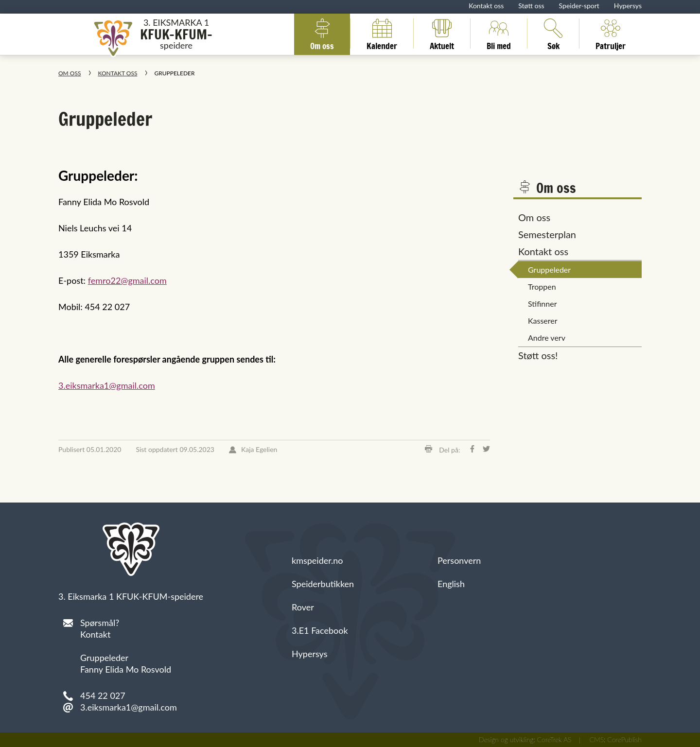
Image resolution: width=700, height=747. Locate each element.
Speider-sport (579, 6)
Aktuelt (442, 34)
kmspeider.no (317, 560)
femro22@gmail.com (127, 280)
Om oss (322, 34)
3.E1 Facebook (320, 630)
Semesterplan (547, 234)
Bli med (499, 34)
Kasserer (543, 321)
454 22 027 (103, 695)
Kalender (382, 34)
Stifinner (542, 304)
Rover (303, 607)
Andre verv (547, 338)
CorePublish (624, 739)
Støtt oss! (538, 355)
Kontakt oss (486, 6)
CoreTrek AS (554, 739)
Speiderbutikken (323, 584)
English (451, 584)
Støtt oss (531, 6)
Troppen (542, 287)
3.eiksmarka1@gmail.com (107, 385)
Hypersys (628, 6)
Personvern (459, 560)
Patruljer (611, 34)
